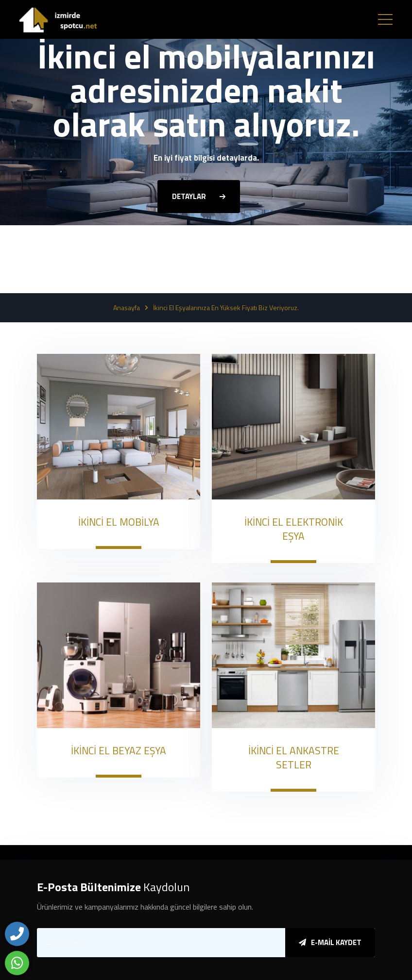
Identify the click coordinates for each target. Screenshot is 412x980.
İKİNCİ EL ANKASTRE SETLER (294, 757)
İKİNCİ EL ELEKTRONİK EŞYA (294, 529)
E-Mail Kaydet (330, 942)
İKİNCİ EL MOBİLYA (119, 522)
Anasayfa (127, 308)
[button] (199, 253)
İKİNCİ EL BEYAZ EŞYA (119, 750)
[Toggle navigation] (385, 19)
